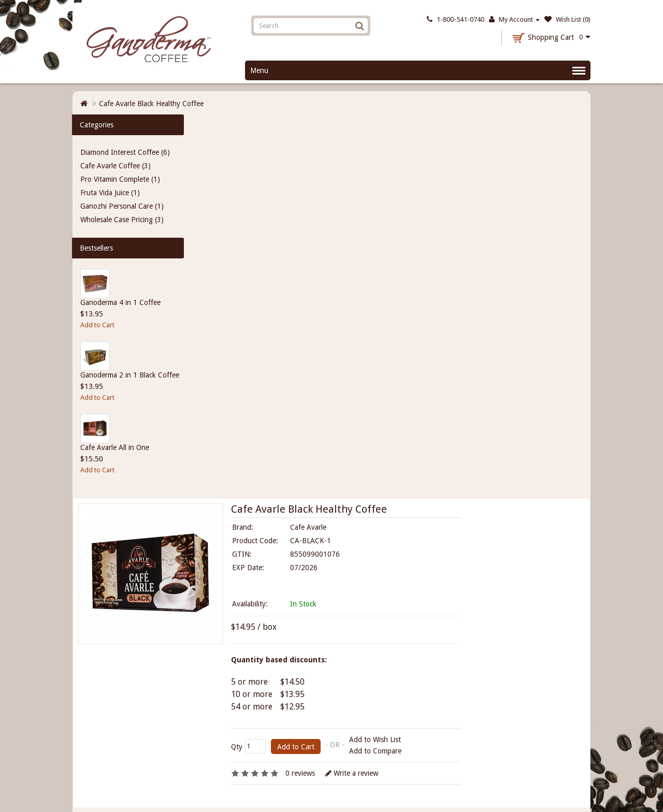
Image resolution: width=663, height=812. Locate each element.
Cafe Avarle (308, 527)
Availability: (250, 604)
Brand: (243, 527)
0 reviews (300, 773)
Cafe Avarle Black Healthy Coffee (151, 104)
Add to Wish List (375, 740)
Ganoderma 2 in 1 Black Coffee (130, 375)
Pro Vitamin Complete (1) (120, 179)
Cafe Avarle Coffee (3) (116, 166)
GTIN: (242, 554)
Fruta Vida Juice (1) (110, 193)
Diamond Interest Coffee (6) (125, 152)
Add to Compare (375, 751)
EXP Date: (248, 568)
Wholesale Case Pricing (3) (122, 220)
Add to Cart (97, 325)
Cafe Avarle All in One (115, 447)
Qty (237, 747)
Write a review (352, 773)
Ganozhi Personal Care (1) (122, 206)
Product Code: (255, 541)
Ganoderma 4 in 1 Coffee (120, 302)
